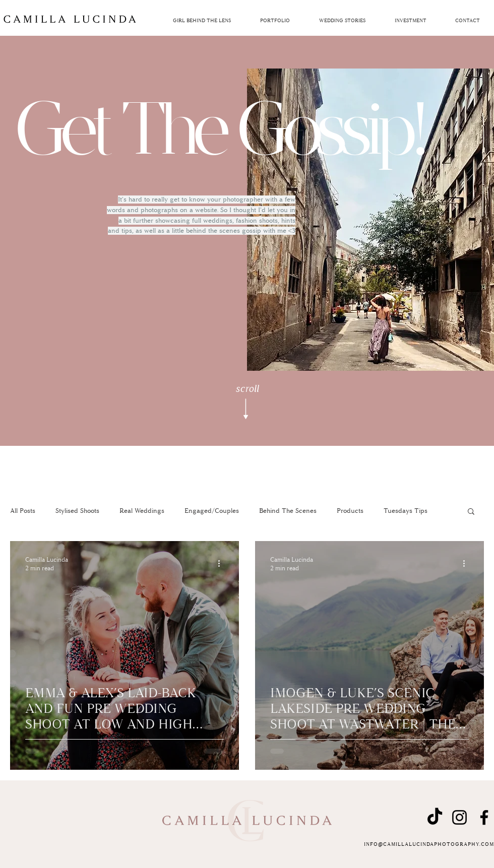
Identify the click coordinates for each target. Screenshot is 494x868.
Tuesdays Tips (406, 511)
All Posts (23, 511)
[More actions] (222, 563)
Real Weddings (142, 511)
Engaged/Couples (212, 511)
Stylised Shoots (77, 511)
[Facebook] (484, 817)
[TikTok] (435, 817)
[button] (410, 21)
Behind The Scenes (288, 511)
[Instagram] (459, 817)
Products (350, 511)
